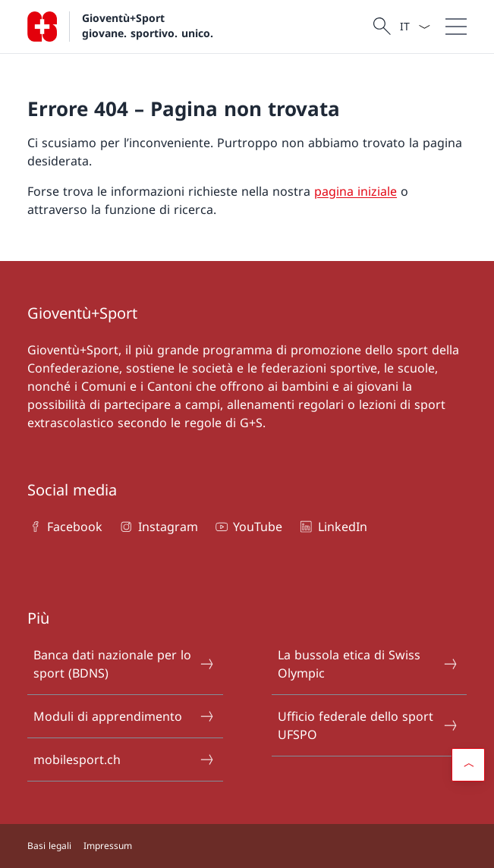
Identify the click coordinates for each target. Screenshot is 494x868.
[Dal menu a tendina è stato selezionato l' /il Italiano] (415, 27)
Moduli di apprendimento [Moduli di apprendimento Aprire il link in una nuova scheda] (124, 716)
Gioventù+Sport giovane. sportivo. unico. (148, 25)
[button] (468, 765)
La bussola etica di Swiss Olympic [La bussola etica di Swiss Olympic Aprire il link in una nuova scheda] (368, 664)
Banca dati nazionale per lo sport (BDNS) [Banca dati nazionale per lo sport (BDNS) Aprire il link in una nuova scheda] (124, 664)
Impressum (108, 846)
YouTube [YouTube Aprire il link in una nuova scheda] (248, 527)
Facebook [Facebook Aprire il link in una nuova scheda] (65, 527)
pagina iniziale (356, 191)
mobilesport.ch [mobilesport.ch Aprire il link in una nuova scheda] (124, 759)
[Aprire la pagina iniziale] (120, 27)
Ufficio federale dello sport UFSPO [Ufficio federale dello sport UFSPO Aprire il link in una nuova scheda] (368, 725)
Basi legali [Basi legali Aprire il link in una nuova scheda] (49, 846)
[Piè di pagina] (247, 846)
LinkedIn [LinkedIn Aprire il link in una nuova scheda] (332, 527)
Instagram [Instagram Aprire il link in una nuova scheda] (157, 527)
